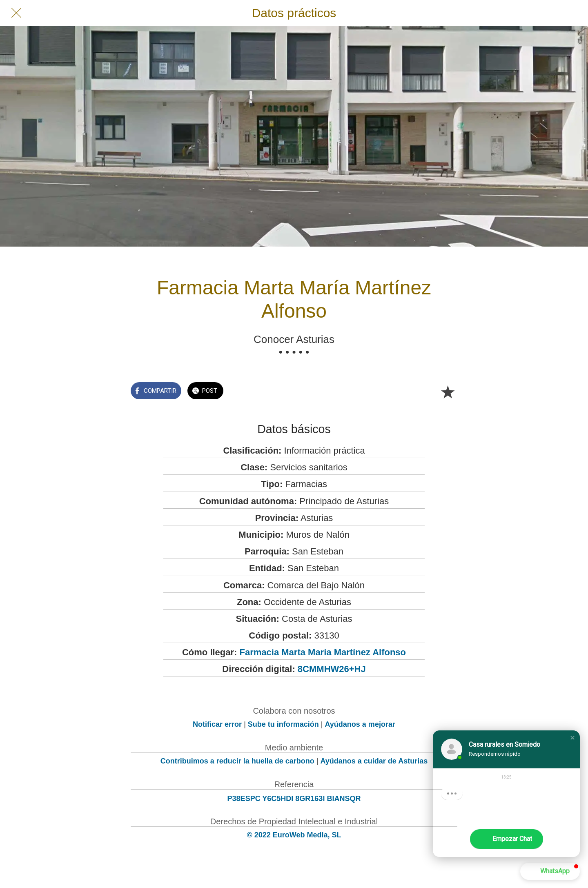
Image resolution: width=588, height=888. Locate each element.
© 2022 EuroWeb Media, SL (294, 835)
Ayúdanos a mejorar (360, 724)
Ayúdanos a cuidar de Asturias (374, 761)
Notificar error (217, 724)
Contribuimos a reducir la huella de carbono (237, 761)
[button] (572, 738)
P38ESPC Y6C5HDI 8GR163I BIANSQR (294, 799)
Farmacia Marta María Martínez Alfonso (323, 652)
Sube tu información (283, 724)
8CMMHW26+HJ (332, 669)
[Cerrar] (16, 13)
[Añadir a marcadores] (448, 392)
